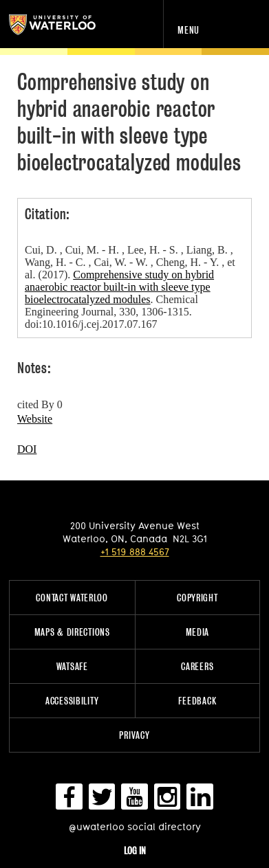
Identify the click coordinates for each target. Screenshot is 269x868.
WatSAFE (72, 666)
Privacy (134, 735)
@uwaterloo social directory (135, 826)
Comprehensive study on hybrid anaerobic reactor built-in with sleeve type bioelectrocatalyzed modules (119, 287)
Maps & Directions (72, 632)
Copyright (197, 598)
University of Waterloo (67, 25)
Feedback (197, 701)
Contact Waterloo (72, 598)
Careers (197, 666)
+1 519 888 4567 (135, 552)
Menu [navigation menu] (189, 30)
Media (198, 632)
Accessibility (72, 701)
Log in (135, 850)
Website (35, 419)
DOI (27, 449)
